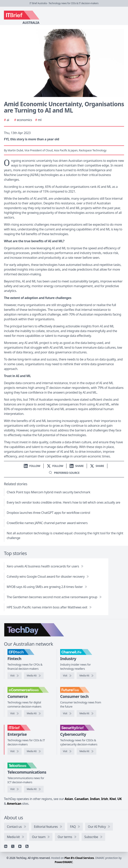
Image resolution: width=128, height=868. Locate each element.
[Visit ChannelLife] (67, 676)
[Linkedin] (6, 846)
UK (120, 799)
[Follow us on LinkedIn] (32, 466)
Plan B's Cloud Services (79, 858)
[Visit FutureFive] (67, 713)
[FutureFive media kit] (87, 713)
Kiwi (113, 799)
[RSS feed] (27, 846)
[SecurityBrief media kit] (87, 751)
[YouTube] (20, 846)
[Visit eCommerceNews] (15, 713)
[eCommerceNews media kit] (34, 713)
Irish (105, 799)
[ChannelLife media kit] (87, 676)
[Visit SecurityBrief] (67, 751)
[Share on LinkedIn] (77, 466)
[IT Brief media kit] (34, 751)
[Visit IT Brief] (15, 751)
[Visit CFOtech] (15, 676)
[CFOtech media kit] (34, 676)
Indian (95, 799)
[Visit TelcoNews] (15, 789)
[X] (13, 846)
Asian (69, 799)
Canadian (82, 799)
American (14, 804)
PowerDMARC (64, 862)
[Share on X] (97, 466)
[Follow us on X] (55, 466)
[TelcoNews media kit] (34, 789)
